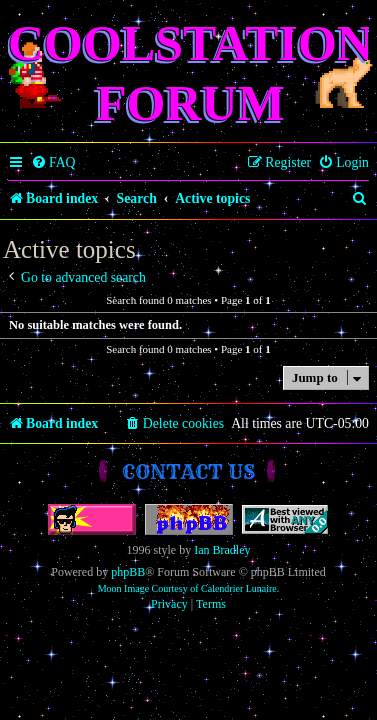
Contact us (188, 471)
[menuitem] (53, 163)
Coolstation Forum (190, 73)
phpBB (128, 572)
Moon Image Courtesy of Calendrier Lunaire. (189, 588)
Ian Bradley (222, 550)
